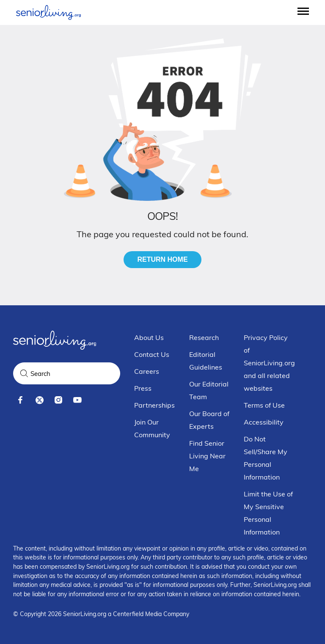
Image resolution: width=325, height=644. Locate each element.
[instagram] (59, 400)
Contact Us (152, 354)
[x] (40, 400)
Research (204, 337)
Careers (147, 371)
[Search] (24, 373)
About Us (149, 337)
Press (143, 388)
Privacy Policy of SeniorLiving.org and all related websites (269, 363)
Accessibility (264, 422)
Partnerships (154, 405)
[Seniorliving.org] (48, 12)
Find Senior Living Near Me (207, 456)
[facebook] (21, 400)
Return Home (162, 259)
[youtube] (78, 400)
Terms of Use (264, 405)
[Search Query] (67, 373)
